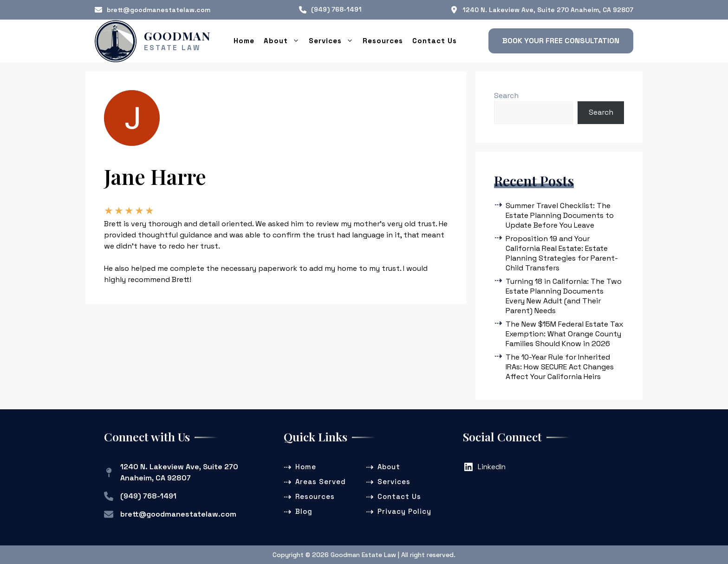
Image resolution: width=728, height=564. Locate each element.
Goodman (177, 35)
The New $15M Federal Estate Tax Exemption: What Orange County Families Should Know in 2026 (564, 333)
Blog (304, 511)
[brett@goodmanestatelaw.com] (153, 10)
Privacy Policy (404, 511)
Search (506, 95)
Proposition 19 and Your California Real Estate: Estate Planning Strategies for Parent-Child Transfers (562, 253)
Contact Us (435, 40)
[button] (561, 40)
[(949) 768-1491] (330, 10)
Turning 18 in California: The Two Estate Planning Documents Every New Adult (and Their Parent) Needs (564, 295)
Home (244, 40)
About (284, 40)
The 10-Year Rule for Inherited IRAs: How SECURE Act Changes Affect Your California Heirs (560, 366)
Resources (383, 40)
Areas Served (321, 481)
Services (333, 40)
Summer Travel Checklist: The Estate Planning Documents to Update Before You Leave (560, 215)
